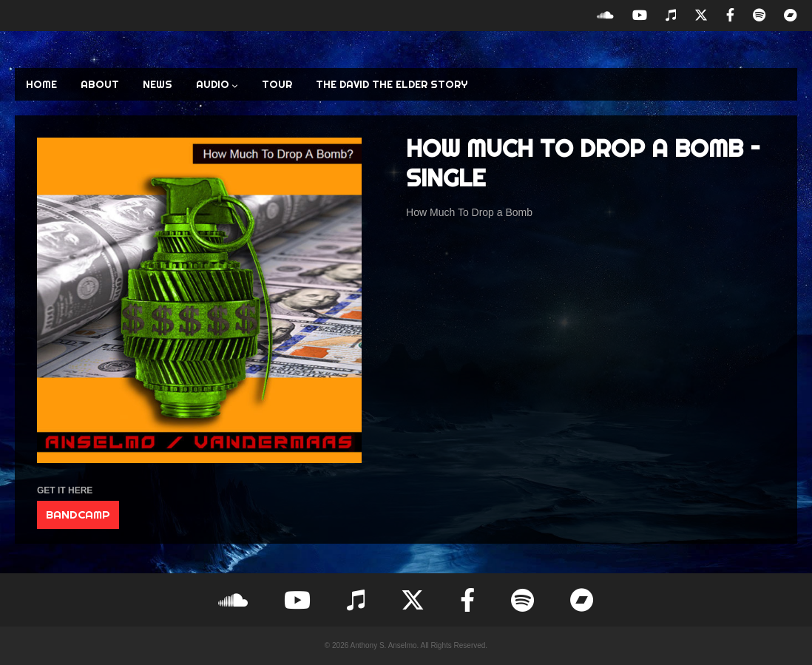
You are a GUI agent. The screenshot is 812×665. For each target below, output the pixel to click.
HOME (41, 84)
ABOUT (100, 84)
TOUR (277, 84)
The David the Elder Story (392, 84)
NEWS (158, 84)
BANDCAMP (78, 514)
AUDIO (217, 84)
